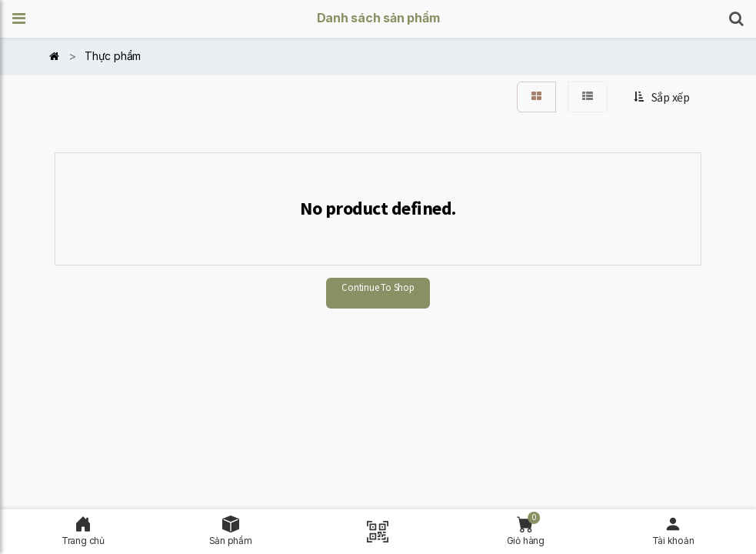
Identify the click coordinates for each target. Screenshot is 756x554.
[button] (24, 19)
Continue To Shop (378, 287)
